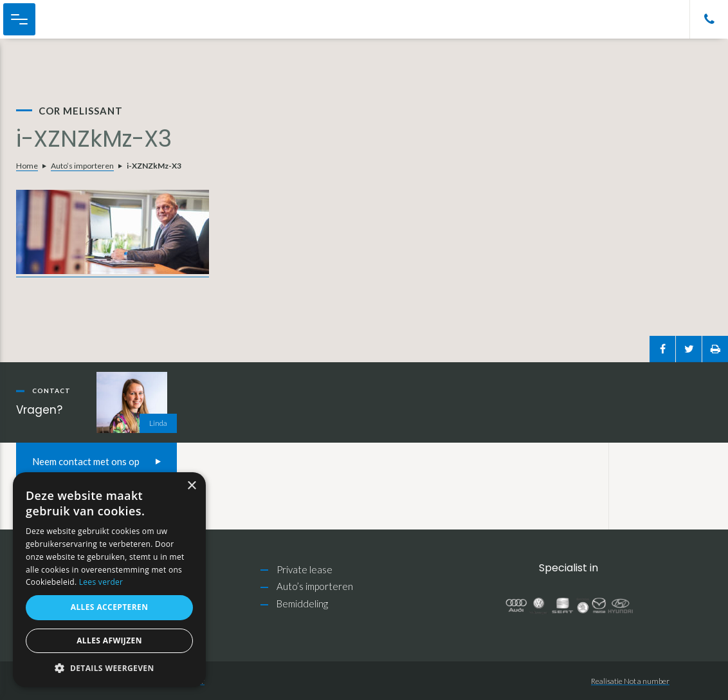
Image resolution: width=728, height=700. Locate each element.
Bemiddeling (302, 603)
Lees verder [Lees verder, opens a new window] (101, 582)
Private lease (305, 569)
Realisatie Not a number (630, 681)
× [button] (191, 486)
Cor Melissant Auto (77, 19)
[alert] (109, 580)
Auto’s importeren (82, 166)
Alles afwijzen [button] (109, 640)
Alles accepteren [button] (110, 607)
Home (27, 166)
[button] (109, 668)
